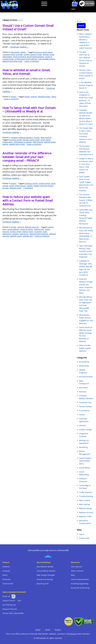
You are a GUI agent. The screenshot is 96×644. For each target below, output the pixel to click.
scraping (38, 232)
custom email (44, 183)
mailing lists (39, 229)
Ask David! (15, 52)
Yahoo (54, 97)
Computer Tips (85, 402)
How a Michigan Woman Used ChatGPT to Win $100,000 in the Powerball (86, 251)
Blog (73, 575)
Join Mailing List (9, 605)
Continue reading (20, 47)
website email (50, 142)
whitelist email (44, 97)
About (38, 630)
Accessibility (84, 362)
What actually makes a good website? (85, 348)
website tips (28, 236)
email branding (20, 57)
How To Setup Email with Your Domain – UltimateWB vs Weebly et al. (29, 110)
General (21, 227)
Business (83, 392)
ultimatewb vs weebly (23, 142)
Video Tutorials (77, 571)
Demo (5, 575)
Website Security (32, 227)
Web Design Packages (46, 575)
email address (13, 229)
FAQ (19, 601)
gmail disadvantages (36, 57)
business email (15, 140)
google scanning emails (43, 186)
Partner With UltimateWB (13, 613)
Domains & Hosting (45, 579)
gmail (27, 97)
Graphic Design (86, 430)
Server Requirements (80, 579)
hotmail (34, 97)
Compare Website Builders (22, 138)
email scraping (27, 229)
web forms (24, 234)
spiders (15, 234)
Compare (6, 571)
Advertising (84, 366)
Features (6, 567)
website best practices (39, 234)
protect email (16, 232)
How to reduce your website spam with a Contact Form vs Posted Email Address (28, 200)
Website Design (86, 508)
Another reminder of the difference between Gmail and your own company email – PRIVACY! (27, 157)
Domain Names (86, 406)
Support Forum (9, 601)
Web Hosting (46, 138)
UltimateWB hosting (47, 59)
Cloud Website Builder (46, 571)
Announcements (86, 377)
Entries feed (84, 538)
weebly (5, 144)
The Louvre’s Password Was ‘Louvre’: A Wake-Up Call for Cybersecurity (86, 200)
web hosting (38, 142)
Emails (23, 52)
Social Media (84, 468)
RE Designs (72, 634)
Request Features (10, 609)
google (30, 186)
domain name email (31, 140)
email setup (45, 140)
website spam (16, 236)
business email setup (43, 52)
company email (31, 183)
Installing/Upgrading (80, 584)
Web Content (85, 500)
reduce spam (28, 232)
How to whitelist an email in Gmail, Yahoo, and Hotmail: (26, 72)
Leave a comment (32, 61)
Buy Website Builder (45, 567)
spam (45, 232)
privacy (5, 188)
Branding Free (43, 584)
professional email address (26, 59)
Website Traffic (85, 516)
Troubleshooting (86, 496)
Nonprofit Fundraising (80, 588)
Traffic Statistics (86, 492)
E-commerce (84, 411)
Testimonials (8, 584)
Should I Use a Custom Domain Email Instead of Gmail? (28, 27)
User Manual (76, 567)
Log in (82, 534)
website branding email (12, 61)
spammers (7, 234)
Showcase (7, 579)
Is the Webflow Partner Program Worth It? (86, 85)
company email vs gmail (13, 54)
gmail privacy (21, 186)
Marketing (83, 447)
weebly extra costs (17, 144)
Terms (48, 630)
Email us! (6, 596)
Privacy (58, 630)
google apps (8, 142)
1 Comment (28, 188)
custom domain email (33, 54)
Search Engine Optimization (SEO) (85, 461)
